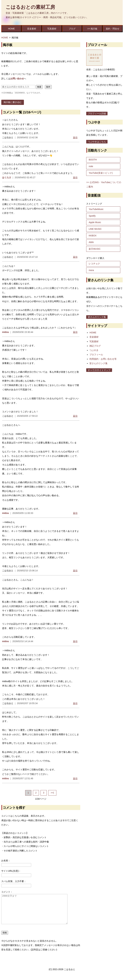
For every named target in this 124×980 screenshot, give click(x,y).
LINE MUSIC (95, 229)
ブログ (72, 29)
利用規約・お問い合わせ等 (103, 359)
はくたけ (7, 177)
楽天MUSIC (95, 249)
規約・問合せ (113, 29)
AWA (91, 242)
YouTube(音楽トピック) (101, 173)
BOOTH (93, 160)
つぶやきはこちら (97, 142)
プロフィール (96, 355)
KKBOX (93, 236)
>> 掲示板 (92, 29)
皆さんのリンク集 (97, 317)
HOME (11, 29)
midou (5, 332)
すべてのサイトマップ (99, 370)
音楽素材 (32, 29)
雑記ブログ (95, 346)
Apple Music (95, 222)
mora (91, 270)
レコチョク (94, 264)
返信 (75, 137)
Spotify (92, 216)
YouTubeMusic (96, 209)
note (91, 166)
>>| (52, 793)
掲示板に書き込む (13, 102)
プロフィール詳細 (97, 113)
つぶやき (94, 350)
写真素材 (52, 29)
